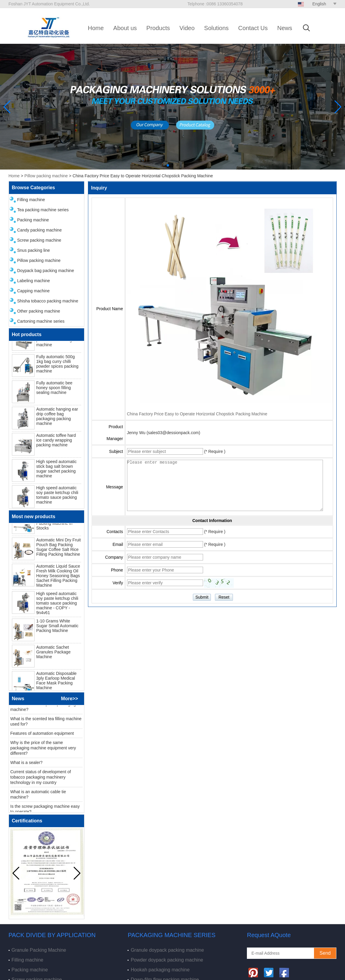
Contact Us (253, 28)
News (285, 28)
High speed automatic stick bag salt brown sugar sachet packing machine (57, 471)
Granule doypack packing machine (167, 950)
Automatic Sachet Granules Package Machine (54, 654)
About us (125, 28)
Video (187, 28)
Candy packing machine (40, 230)
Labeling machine (34, 281)
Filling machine (31, 200)
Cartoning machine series (41, 321)
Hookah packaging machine (160, 970)
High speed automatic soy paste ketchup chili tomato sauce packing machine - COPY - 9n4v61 (57, 605)
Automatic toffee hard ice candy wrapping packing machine (56, 442)
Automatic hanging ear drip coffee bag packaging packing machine (57, 418)
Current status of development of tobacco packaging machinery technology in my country (41, 779)
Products (158, 28)
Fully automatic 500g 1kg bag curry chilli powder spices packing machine (58, 366)
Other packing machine (39, 311)
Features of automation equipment (42, 735)
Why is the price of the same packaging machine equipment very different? (43, 750)
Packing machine (33, 220)
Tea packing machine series (43, 210)
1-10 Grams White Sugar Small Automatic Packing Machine (58, 628)
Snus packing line (34, 250)
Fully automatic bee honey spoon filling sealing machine (54, 390)
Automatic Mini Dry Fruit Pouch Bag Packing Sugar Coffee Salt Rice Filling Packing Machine (59, 549)
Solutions (216, 28)
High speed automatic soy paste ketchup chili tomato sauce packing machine (57, 497)
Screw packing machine (39, 240)
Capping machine (34, 291)
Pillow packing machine (46, 176)
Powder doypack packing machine (167, 960)
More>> (70, 699)
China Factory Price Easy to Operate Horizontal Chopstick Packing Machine (197, 414)
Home (96, 28)
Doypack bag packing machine (46, 271)
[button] (168, 165)
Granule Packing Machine (39, 950)
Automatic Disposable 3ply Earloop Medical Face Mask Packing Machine (57, 683)
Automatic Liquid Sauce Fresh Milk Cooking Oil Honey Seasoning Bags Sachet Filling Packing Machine (58, 578)
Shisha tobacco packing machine (48, 301)
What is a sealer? (27, 765)
